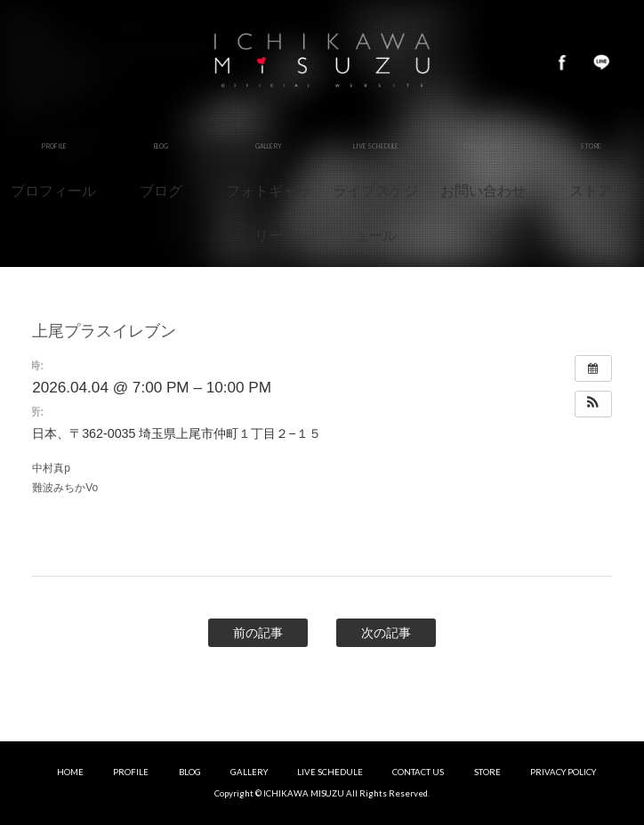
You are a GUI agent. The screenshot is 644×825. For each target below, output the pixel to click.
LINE (601, 62)
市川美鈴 (322, 62)
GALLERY (249, 772)
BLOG (190, 772)
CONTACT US (418, 772)
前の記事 (258, 633)
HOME (70, 772)
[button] (593, 404)
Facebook (562, 62)
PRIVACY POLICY (563, 772)
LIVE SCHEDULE (330, 772)
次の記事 (386, 633)
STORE (487, 772)
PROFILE (131, 772)
